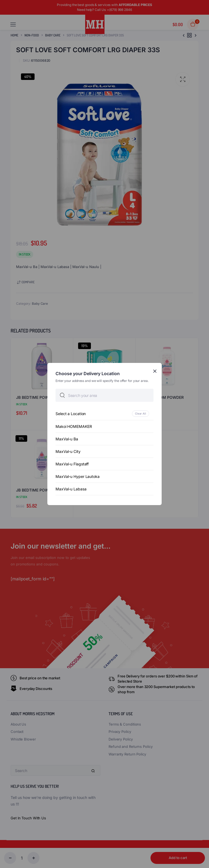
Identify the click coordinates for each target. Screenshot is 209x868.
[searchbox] (104, 395)
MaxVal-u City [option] (68, 451)
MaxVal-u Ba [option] (67, 439)
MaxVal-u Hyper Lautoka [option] (78, 476)
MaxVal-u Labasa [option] (71, 489)
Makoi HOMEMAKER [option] (74, 426)
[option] (104, 414)
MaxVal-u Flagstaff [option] (72, 464)
